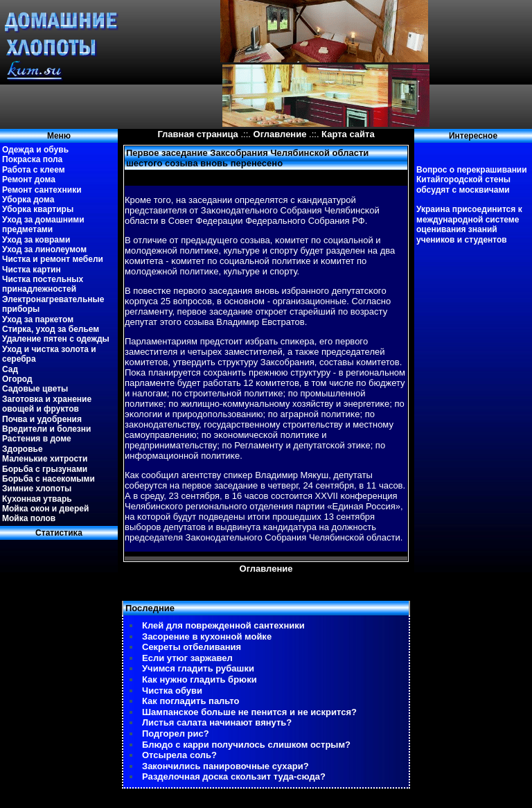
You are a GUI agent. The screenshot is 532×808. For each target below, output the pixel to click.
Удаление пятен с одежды (56, 339)
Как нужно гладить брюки (199, 679)
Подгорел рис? (176, 734)
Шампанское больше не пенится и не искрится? (249, 712)
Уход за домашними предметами (43, 225)
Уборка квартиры (38, 209)
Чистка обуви (172, 691)
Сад (10, 369)
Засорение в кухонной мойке (207, 636)
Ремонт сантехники (42, 190)
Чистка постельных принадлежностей (43, 284)
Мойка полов (29, 518)
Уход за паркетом (38, 319)
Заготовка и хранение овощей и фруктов (47, 404)
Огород (17, 379)
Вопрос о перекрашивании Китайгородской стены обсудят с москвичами (472, 180)
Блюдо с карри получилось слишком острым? (246, 745)
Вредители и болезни (46, 429)
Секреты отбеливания (192, 647)
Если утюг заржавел (187, 658)
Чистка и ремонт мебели (53, 259)
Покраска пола (32, 159)
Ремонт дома (29, 179)
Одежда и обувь (35, 150)
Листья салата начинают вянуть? (217, 722)
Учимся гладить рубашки (198, 668)
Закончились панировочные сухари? (225, 766)
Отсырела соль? (179, 755)
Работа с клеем (34, 170)
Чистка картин (32, 270)
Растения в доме (37, 439)
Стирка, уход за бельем (51, 329)
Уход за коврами (36, 240)
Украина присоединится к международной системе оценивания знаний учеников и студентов (469, 224)
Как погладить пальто (190, 701)
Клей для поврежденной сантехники (223, 625)
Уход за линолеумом (44, 249)
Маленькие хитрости (45, 459)
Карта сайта (348, 134)
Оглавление (280, 134)
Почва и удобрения (42, 419)
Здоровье (23, 449)
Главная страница (197, 134)
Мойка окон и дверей (45, 509)
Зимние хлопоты (37, 489)
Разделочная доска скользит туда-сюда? (234, 776)
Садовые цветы (35, 389)
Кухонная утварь (37, 499)
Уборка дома (28, 200)
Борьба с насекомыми (48, 479)
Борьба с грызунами (45, 469)
